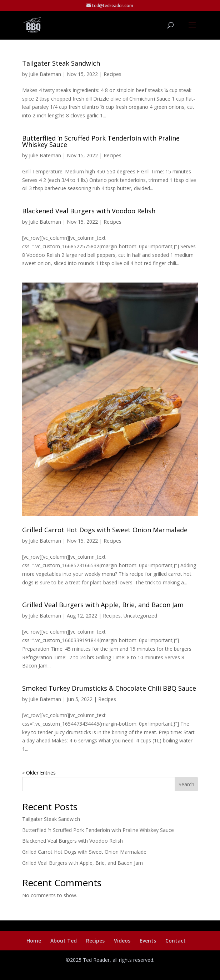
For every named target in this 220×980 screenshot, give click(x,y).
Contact (176, 941)
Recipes (112, 74)
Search (186, 784)
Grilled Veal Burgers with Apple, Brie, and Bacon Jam (103, 605)
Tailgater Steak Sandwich (61, 63)
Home (34, 941)
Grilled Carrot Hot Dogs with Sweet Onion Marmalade (105, 530)
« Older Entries (39, 773)
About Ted (64, 941)
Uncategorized (140, 616)
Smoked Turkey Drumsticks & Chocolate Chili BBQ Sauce (109, 688)
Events (148, 941)
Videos (122, 941)
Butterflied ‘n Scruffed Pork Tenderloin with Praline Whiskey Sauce (101, 141)
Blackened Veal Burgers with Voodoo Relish (89, 211)
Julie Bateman (45, 74)
